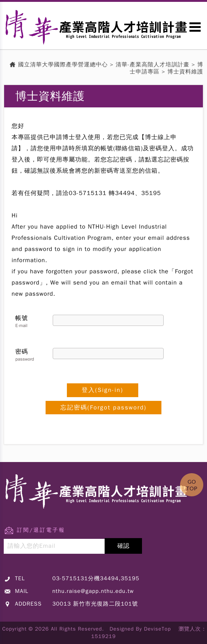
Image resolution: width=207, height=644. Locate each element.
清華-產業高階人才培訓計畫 (153, 65)
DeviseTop (157, 629)
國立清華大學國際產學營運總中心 (63, 65)
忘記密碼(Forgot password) (103, 408)
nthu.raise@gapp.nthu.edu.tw (93, 591)
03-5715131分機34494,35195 (96, 578)
